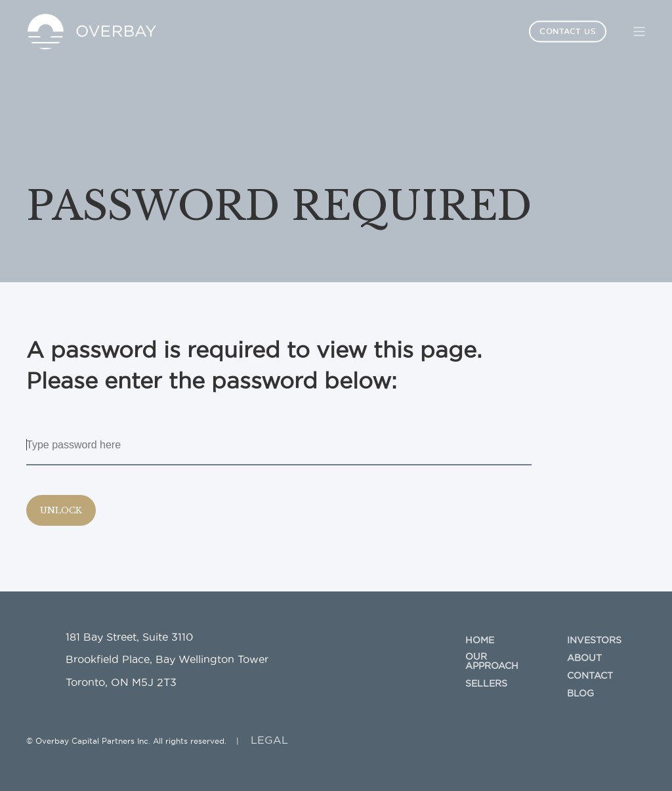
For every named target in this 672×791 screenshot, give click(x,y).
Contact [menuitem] (590, 675)
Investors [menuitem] (594, 640)
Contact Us (568, 31)
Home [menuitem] (480, 640)
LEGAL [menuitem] (269, 740)
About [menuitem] (584, 658)
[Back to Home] (92, 30)
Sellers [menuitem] (486, 683)
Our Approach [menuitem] (492, 661)
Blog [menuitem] (580, 693)
